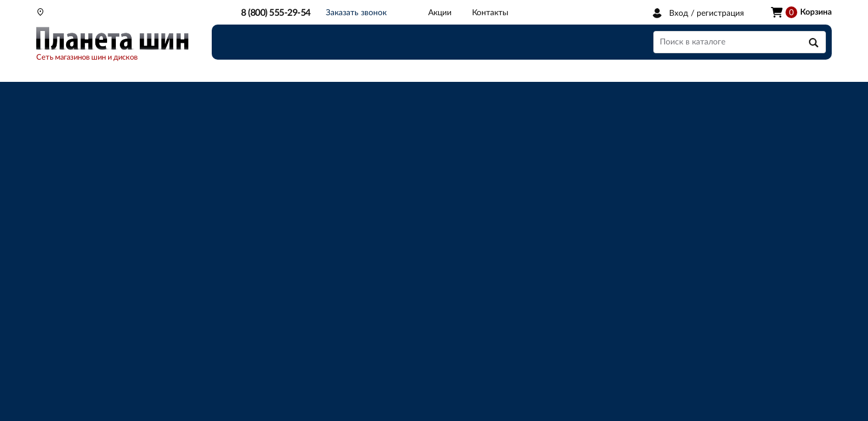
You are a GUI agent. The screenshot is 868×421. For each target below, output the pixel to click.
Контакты (490, 13)
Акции (440, 13)
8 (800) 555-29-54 (276, 13)
